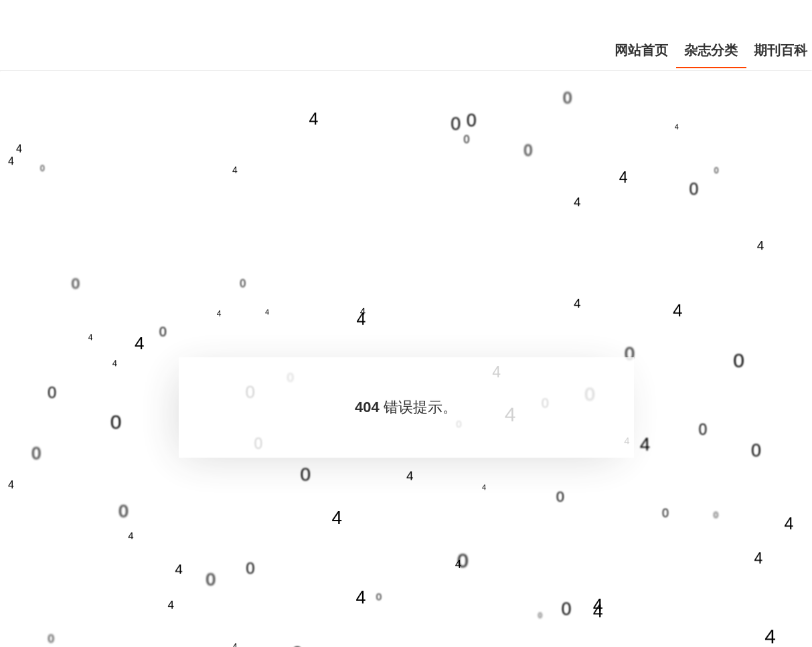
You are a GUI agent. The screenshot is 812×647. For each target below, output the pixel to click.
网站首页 (641, 50)
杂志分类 (711, 50)
